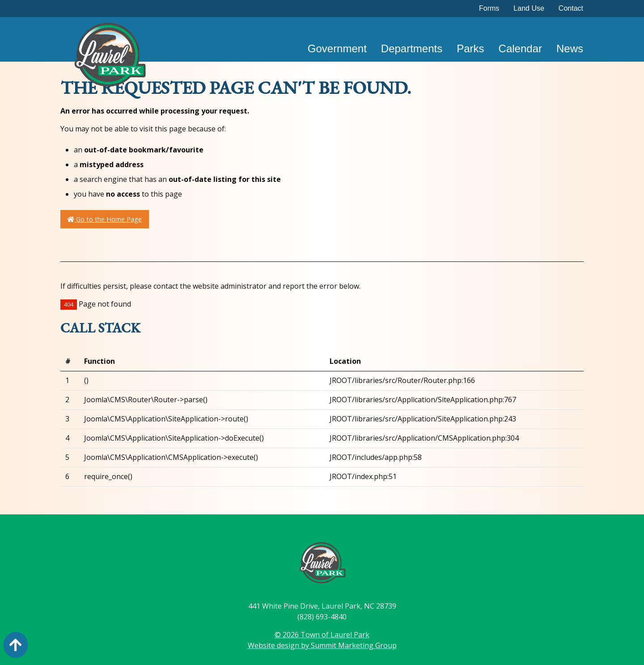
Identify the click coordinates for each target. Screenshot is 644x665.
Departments (412, 48)
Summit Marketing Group (354, 645)
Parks (470, 48)
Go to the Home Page (104, 219)
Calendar (520, 48)
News (570, 48)
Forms (489, 8)
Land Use (529, 8)
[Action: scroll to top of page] (16, 645)
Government (337, 48)
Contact (571, 8)
